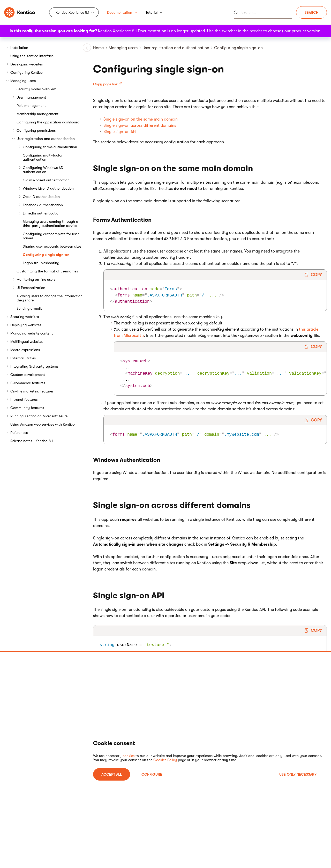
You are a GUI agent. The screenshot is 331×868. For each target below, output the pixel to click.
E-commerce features (28, 383)
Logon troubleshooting (41, 263)
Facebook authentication (43, 205)
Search (311, 12)
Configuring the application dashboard (48, 122)
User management (31, 97)
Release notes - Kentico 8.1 (32, 441)
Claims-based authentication (46, 180)
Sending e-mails (29, 308)
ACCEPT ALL (112, 774)
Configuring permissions (36, 130)
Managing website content (32, 333)
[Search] (263, 12)
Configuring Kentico (27, 72)
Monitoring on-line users (36, 279)
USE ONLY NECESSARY (298, 774)
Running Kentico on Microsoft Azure (39, 416)
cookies (129, 756)
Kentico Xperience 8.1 (72, 12)
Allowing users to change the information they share (50, 298)
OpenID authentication (41, 197)
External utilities (23, 358)
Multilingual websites (27, 342)
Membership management (37, 114)
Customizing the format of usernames (47, 271)
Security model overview (36, 89)
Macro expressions (25, 350)
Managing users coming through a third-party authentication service (50, 224)
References (19, 433)
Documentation (122, 12)
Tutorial (154, 12)
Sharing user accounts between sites (52, 246)
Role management (31, 106)
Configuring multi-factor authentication (43, 157)
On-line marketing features (32, 391)
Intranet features (24, 399)
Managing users (23, 81)
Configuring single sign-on (46, 255)
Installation (19, 48)
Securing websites (25, 317)
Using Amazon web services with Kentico (43, 424)
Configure (152, 774)
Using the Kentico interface (32, 56)
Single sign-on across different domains (140, 125)
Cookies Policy (165, 760)
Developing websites (27, 64)
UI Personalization (31, 288)
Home (98, 48)
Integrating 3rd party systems (34, 366)
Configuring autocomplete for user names (51, 236)
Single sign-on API (120, 132)
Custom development (28, 375)
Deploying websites (26, 325)
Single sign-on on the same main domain (141, 119)
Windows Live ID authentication (48, 188)
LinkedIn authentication (42, 213)
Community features (27, 408)
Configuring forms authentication (50, 147)
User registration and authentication (46, 139)
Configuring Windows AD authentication (43, 170)
